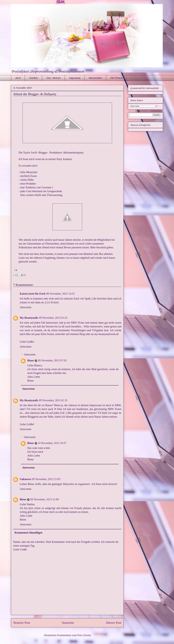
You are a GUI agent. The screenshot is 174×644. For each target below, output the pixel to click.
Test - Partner (53, 78)
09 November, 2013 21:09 (45, 499)
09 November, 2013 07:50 (52, 360)
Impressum (75, 78)
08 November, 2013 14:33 (60, 294)
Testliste (33, 78)
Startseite (68, 623)
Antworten (26, 307)
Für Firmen (116, 78)
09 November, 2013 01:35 (53, 400)
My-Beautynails (29, 318)
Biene (31, 360)
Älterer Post (114, 623)
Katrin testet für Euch (33, 294)
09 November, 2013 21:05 (46, 479)
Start (18, 78)
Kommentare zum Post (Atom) (74, 635)
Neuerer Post (22, 623)
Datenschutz (95, 78)
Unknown (25, 479)
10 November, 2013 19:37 (52, 443)
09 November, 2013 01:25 (53, 318)
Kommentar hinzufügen (28, 533)
